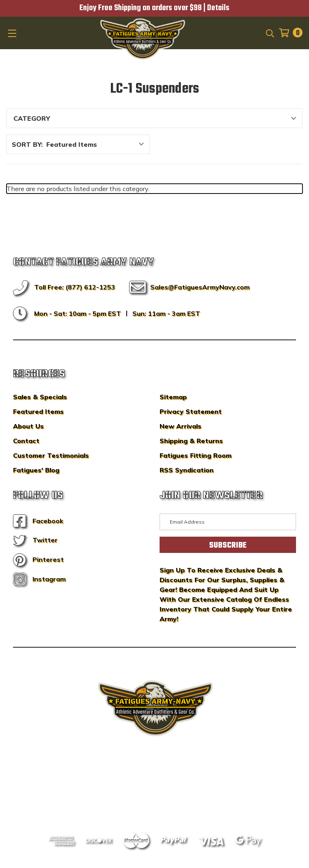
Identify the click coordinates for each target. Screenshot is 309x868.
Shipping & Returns (191, 441)
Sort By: (27, 144)
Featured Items (38, 411)
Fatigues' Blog (36, 470)
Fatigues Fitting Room (196, 455)
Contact (26, 441)
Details (218, 8)
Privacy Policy (170, 792)
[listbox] (97, 144)
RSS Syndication (187, 470)
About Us (28, 426)
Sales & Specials (40, 397)
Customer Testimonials (51, 455)
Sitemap (173, 397)
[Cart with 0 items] (288, 33)
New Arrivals (180, 426)
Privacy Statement (191, 411)
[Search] (269, 33)
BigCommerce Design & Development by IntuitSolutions (154, 780)
